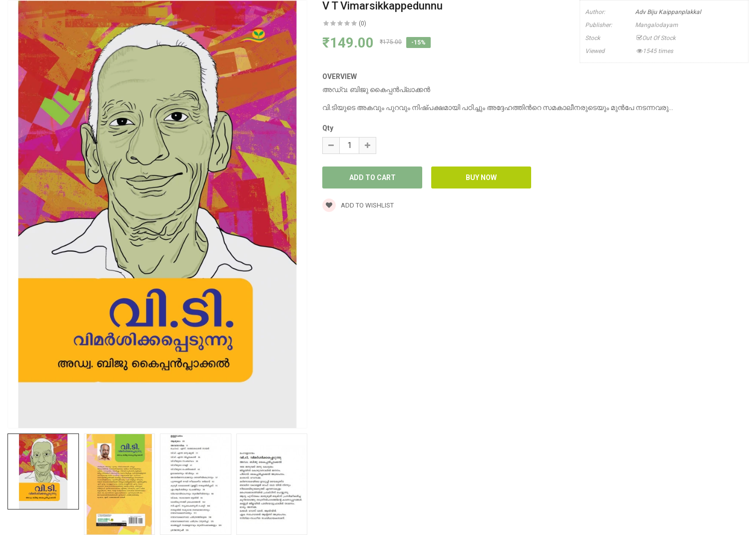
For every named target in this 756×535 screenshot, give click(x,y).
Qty (328, 128)
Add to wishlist (358, 205)
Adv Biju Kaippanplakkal (668, 12)
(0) (363, 23)
